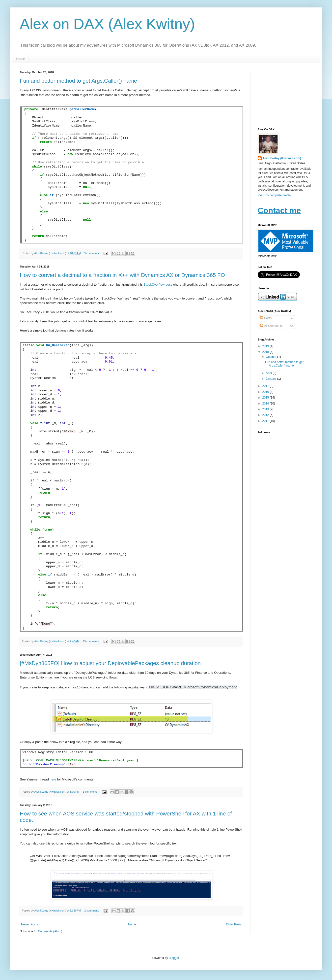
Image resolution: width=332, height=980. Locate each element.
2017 (266, 386)
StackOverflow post (158, 285)
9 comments (92, 253)
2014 (266, 404)
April (269, 373)
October (272, 357)
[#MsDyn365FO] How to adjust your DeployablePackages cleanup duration (110, 663)
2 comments (92, 911)
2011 (266, 421)
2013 (266, 409)
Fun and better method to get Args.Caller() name (78, 81)
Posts (266, 318)
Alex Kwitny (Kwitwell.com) (50, 253)
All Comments (271, 326)
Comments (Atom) (50, 931)
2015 (266, 398)
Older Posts (234, 924)
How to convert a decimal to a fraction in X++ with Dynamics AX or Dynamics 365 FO (122, 275)
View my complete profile (274, 195)
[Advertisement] (285, 96)
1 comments (90, 792)
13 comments (91, 641)
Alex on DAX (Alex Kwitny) (107, 24)
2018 (266, 352)
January (272, 379)
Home (20, 59)
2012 (266, 415)
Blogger (174, 958)
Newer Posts (29, 924)
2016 (266, 392)
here (53, 779)
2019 (266, 346)
